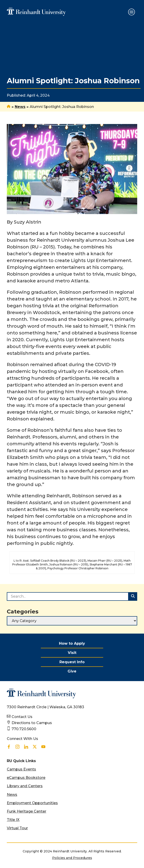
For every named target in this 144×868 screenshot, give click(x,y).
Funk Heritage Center (27, 811)
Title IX (13, 820)
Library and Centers (25, 786)
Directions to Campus (32, 723)
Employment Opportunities (32, 803)
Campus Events (21, 769)
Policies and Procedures (72, 858)
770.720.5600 (24, 729)
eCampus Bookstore (26, 778)
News (20, 107)
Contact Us (22, 717)
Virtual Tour (17, 828)
